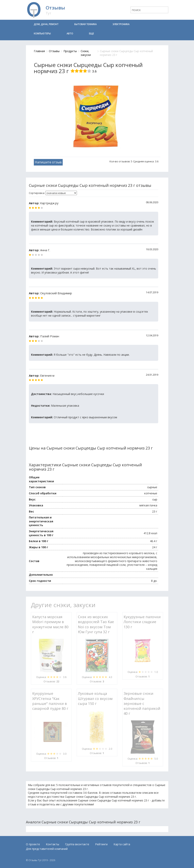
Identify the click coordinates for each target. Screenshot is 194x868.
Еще (91, 33)
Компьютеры (42, 33)
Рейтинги (101, 844)
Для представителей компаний (47, 849)
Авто (70, 33)
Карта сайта (122, 844)
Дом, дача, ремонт (46, 24)
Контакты (53, 844)
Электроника (121, 24)
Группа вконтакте (77, 844)
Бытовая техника (86, 24)
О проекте (33, 844)
